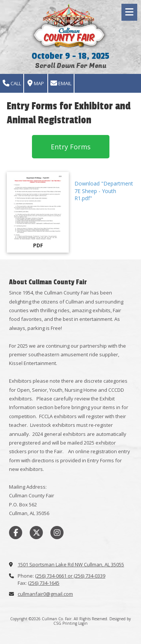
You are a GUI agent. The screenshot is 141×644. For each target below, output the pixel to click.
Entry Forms (71, 147)
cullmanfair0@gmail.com (45, 594)
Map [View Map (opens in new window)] (36, 84)
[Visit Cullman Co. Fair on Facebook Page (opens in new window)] (16, 533)
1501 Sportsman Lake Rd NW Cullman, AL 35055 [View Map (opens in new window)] (71, 564)
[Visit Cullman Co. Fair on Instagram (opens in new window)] (57, 533)
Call (12, 84)
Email (61, 84)
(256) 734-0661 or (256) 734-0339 (70, 576)
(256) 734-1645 (44, 583)
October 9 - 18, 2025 (70, 56)
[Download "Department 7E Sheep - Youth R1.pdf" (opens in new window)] (38, 212)
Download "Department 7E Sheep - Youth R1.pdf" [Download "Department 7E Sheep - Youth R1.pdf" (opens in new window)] (104, 191)
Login (83, 623)
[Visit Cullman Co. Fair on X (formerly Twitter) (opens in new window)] (36, 533)
